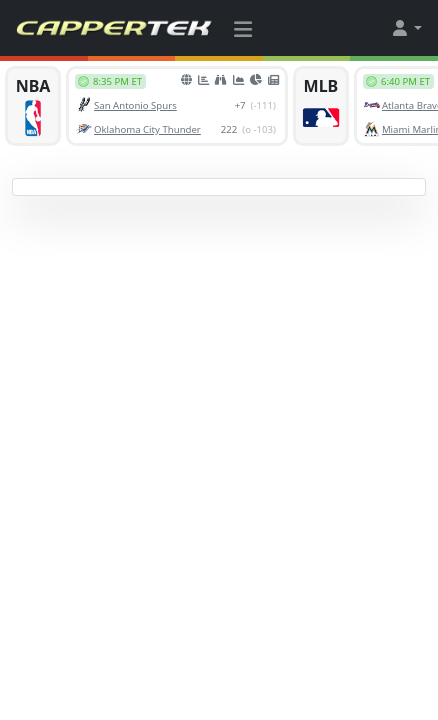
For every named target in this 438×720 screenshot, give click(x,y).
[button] (406, 28)
